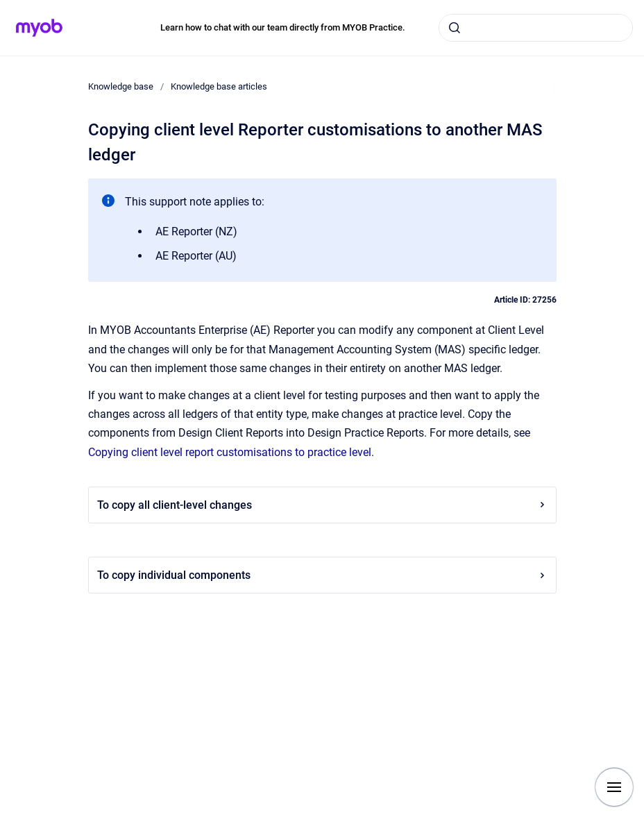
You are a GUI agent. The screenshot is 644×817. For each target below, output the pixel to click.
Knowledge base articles (219, 86)
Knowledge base (121, 86)
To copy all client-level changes (322, 505)
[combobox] (536, 28)
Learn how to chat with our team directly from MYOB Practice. (283, 27)
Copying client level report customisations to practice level (230, 452)
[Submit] (455, 28)
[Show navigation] (614, 787)
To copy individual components (322, 575)
